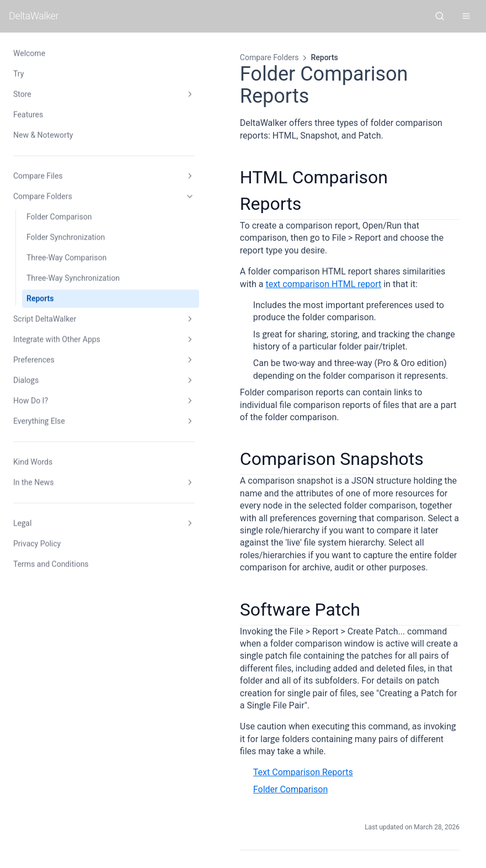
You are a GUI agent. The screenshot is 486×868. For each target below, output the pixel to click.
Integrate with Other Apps (68, 340)
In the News (68, 483)
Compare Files (68, 176)
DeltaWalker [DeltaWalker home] (34, 16)
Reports (40, 298)
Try (18, 73)
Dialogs (68, 380)
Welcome (29, 53)
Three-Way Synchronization (73, 278)
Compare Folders (68, 197)
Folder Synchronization (66, 237)
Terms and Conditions (51, 564)
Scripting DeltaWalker (405, 750)
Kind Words (33, 462)
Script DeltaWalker (68, 319)
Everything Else (68, 421)
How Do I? (68, 401)
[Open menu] (466, 16)
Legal (68, 523)
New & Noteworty (43, 135)
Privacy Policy (37, 543)
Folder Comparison (59, 216)
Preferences (68, 360)
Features (28, 114)
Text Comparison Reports (231, 637)
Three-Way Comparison (66, 257)
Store (68, 94)
